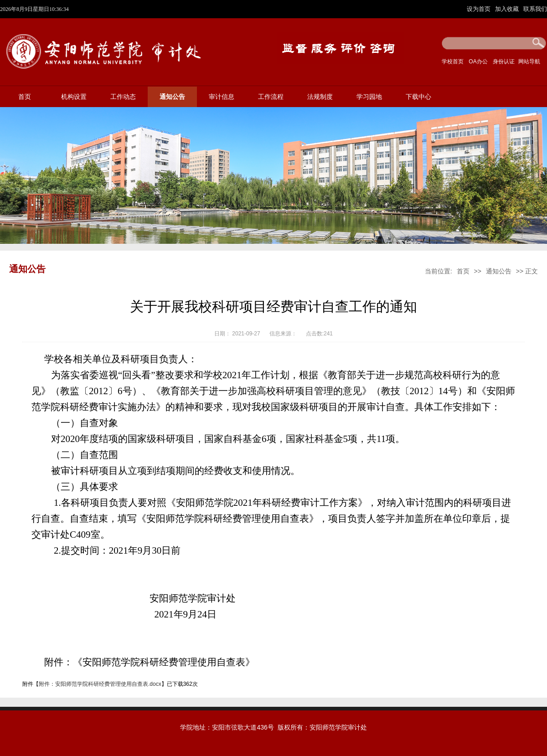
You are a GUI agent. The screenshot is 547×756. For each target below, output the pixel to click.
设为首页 (480, 9)
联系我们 (535, 9)
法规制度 (320, 97)
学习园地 (369, 97)
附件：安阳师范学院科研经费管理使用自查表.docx (100, 684)
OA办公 (478, 62)
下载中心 (418, 97)
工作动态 (123, 97)
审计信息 (222, 97)
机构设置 (74, 97)
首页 (25, 97)
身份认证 (504, 62)
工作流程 (271, 97)
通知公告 (172, 97)
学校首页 (453, 62)
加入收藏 (508, 9)
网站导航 (529, 62)
